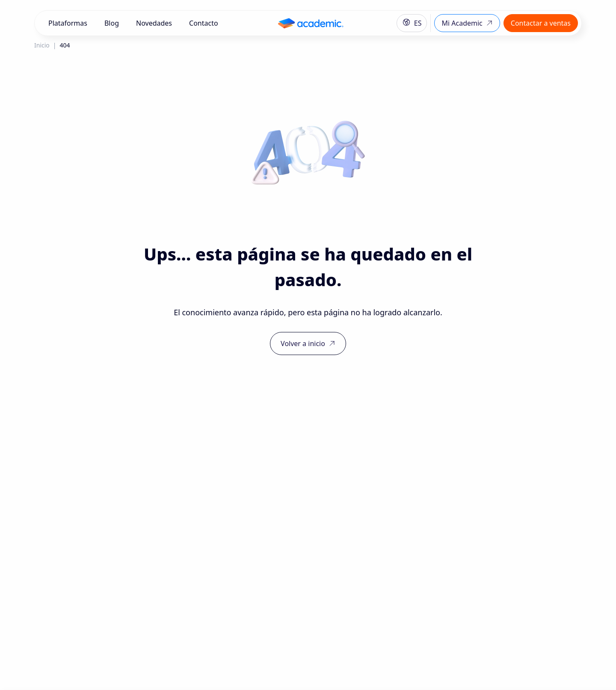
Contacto (204, 23)
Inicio (42, 45)
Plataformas (68, 23)
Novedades (154, 23)
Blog (112, 23)
